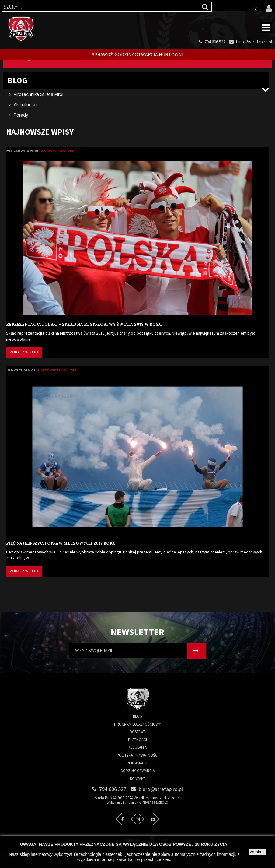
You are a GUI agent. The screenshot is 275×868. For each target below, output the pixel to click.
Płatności (137, 756)
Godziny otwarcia (138, 787)
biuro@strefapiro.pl (254, 42)
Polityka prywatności (137, 771)
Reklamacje (137, 779)
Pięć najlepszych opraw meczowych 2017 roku (61, 559)
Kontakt (138, 794)
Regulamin (137, 763)
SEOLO (163, 819)
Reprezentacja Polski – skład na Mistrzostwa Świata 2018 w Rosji (84, 341)
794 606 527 (215, 42)
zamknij (257, 852)
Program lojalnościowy (137, 740)
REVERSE (149, 819)
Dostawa (138, 748)
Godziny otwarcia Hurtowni (149, 54)
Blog (137, 732)
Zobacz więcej (24, 368)
